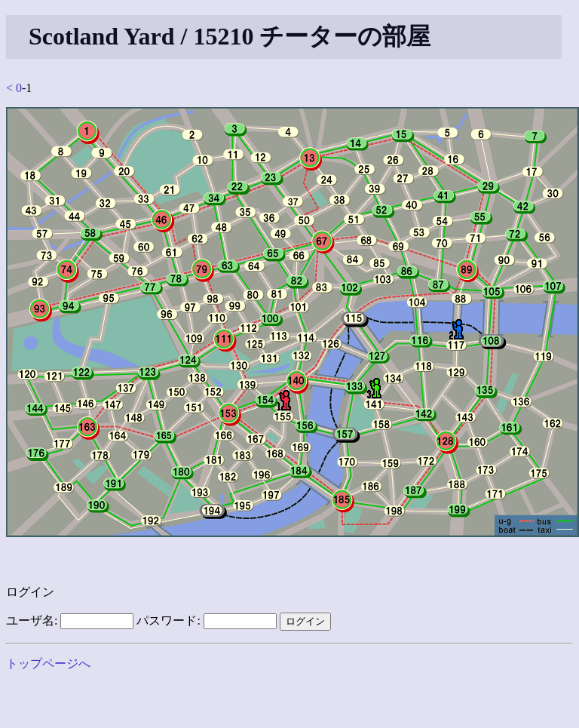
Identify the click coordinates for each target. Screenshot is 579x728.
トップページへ (48, 663)
